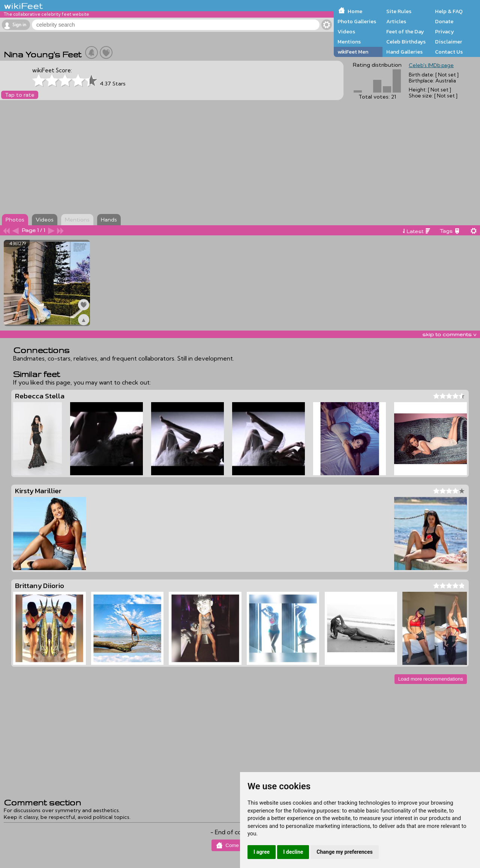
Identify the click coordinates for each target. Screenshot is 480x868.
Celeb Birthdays (406, 42)
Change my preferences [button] (344, 852)
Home (355, 11)
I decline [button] (293, 852)
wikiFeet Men (353, 52)
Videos (346, 31)
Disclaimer (448, 42)
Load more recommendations (431, 679)
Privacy (445, 31)
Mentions (349, 42)
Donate (444, 21)
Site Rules (399, 11)
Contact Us (449, 52)
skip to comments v (449, 334)
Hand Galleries (404, 52)
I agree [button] (262, 852)
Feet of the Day (405, 31)
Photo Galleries (357, 21)
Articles (396, 21)
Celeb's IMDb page (431, 65)
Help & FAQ (449, 11)
